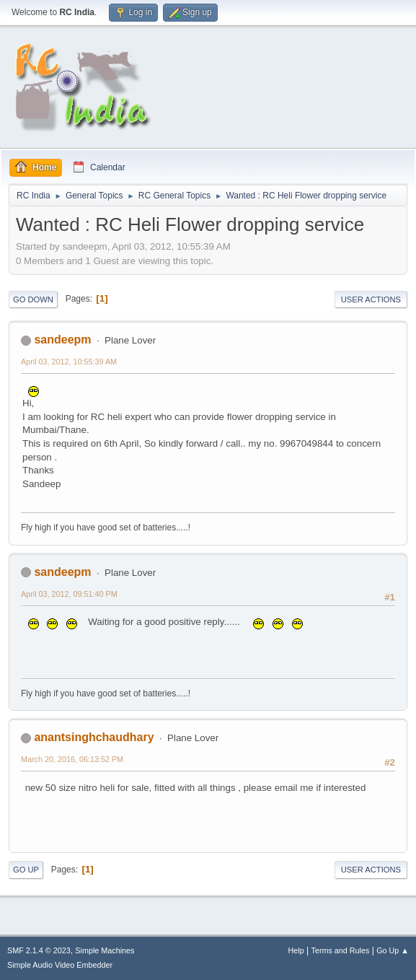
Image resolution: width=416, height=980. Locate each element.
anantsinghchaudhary (94, 737)
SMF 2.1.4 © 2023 (39, 950)
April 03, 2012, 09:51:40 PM (69, 594)
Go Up (26, 870)
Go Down (33, 299)
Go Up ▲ (393, 950)
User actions (371, 299)
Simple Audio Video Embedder (60, 965)
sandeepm (62, 340)
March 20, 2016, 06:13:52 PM (72, 759)
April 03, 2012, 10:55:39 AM (69, 362)
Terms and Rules (341, 950)
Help (296, 950)
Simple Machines (105, 950)
